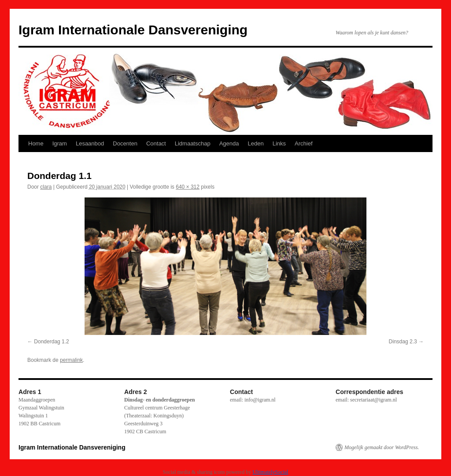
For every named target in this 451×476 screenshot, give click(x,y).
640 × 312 (188, 187)
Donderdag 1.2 (51, 342)
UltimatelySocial (270, 472)
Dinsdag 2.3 (403, 342)
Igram (60, 143)
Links (279, 143)
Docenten (125, 143)
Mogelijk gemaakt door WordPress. (382, 447)
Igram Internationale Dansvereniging (133, 30)
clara (46, 187)
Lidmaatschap (193, 143)
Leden (256, 143)
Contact (156, 143)
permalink (71, 360)
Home (36, 143)
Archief (303, 143)
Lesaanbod (90, 143)
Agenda (229, 143)
